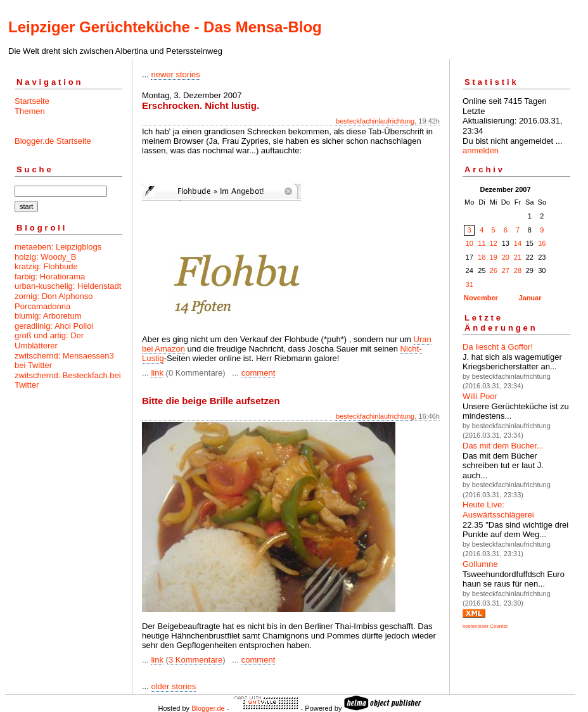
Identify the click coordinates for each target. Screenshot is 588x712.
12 (494, 243)
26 (494, 270)
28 (518, 270)
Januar (530, 298)
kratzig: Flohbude (46, 266)
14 (518, 243)
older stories (173, 686)
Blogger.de (208, 708)
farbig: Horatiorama (50, 277)
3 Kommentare (195, 660)
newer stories (175, 74)
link (157, 373)
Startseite (32, 101)
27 (506, 270)
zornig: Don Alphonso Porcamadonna (54, 301)
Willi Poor (480, 396)
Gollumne (480, 564)
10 (470, 243)
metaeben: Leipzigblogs (58, 247)
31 (470, 284)
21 (518, 257)
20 (506, 257)
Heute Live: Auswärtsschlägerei (498, 510)
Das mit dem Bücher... (503, 446)
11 (482, 243)
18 (482, 257)
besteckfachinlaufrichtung (375, 121)
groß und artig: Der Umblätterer (49, 340)
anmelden (481, 150)
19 (494, 257)
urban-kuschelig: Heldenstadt (68, 286)
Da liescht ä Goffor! (498, 347)
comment (258, 373)
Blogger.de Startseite (53, 141)
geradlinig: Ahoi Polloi (54, 326)
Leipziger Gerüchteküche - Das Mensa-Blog (165, 27)
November (481, 298)
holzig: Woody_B (45, 257)
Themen (30, 111)
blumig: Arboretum (48, 316)
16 (542, 243)
